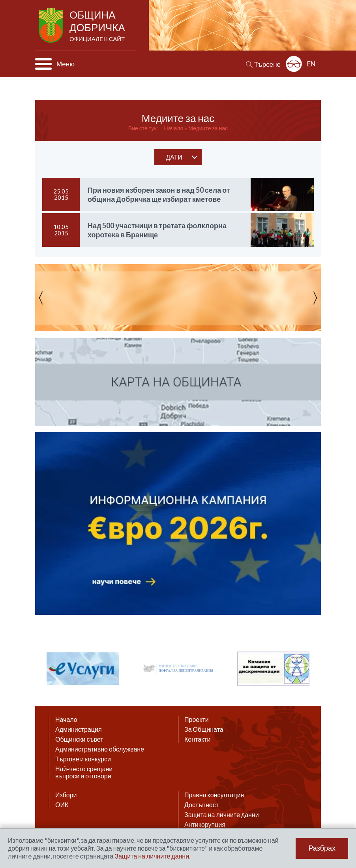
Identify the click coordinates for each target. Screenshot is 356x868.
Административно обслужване (100, 749)
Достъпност (201, 805)
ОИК (62, 805)
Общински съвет (79, 739)
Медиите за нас (208, 128)
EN (311, 64)
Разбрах (322, 848)
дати (174, 157)
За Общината (204, 729)
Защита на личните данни (222, 815)
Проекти (197, 720)
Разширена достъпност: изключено (294, 64)
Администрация (79, 729)
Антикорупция (205, 825)
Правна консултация (214, 795)
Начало (174, 128)
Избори (66, 795)
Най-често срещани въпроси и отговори (84, 772)
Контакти (198, 739)
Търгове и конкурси (83, 759)
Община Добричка (98, 26)
